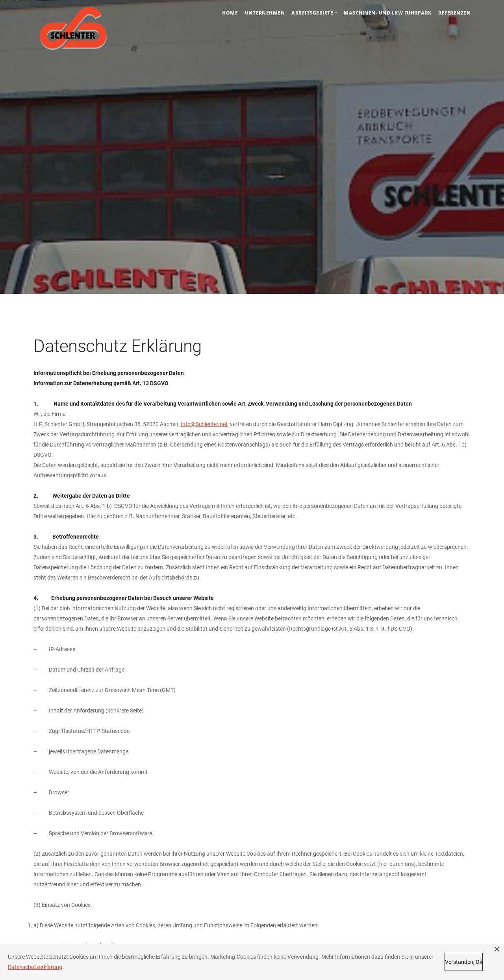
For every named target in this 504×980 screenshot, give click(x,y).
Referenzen (454, 13)
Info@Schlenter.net (204, 424)
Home (230, 13)
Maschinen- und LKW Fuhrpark (388, 13)
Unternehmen (265, 13)
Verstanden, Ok (464, 962)
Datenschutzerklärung (35, 967)
